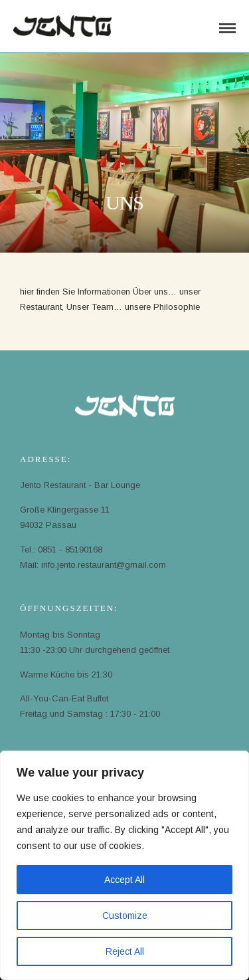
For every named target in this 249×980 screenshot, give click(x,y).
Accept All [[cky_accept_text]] (124, 880)
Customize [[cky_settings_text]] (125, 916)
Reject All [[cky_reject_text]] (125, 951)
